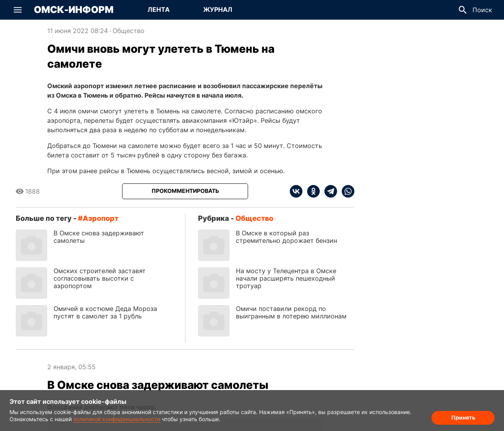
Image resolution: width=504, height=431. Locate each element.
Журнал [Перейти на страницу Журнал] (218, 9)
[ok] (311, 191)
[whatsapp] (346, 191)
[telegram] (328, 191)
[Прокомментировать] (185, 191)
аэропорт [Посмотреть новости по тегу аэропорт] (101, 218)
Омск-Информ (74, 10)
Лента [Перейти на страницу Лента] (159, 9)
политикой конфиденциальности (117, 419)
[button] (18, 10)
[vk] (296, 191)
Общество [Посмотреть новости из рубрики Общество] (129, 31)
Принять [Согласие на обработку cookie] (463, 417)
